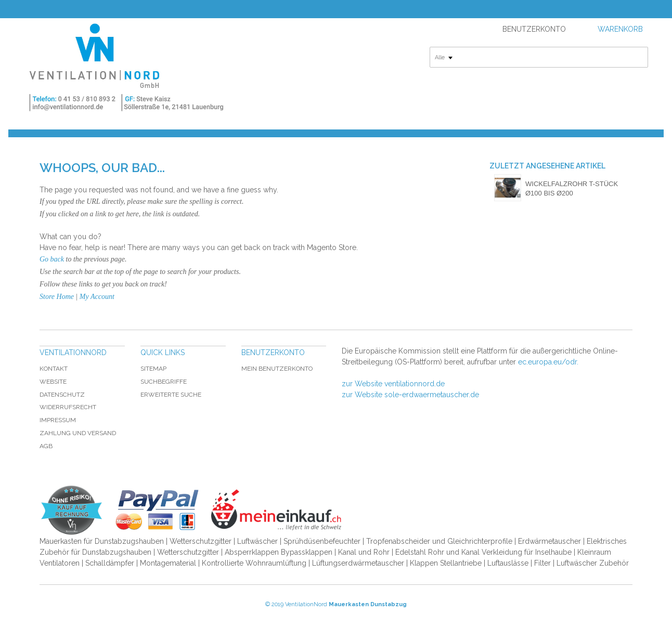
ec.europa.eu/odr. (548, 362)
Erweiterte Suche (171, 395)
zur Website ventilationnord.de (393, 384)
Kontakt (54, 369)
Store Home (57, 297)
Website (53, 382)
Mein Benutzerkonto (277, 369)
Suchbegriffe (164, 382)
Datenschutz (62, 395)
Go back (52, 259)
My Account (97, 297)
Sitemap (153, 369)
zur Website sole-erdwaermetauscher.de (410, 395)
